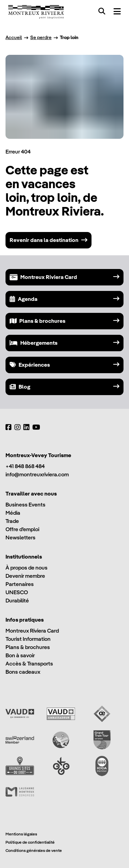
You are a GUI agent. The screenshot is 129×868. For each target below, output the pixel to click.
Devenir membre (25, 576)
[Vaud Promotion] (20, 714)
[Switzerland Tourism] (20, 740)
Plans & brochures (28, 647)
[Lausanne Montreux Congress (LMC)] (20, 792)
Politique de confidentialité (30, 842)
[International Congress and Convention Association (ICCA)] (102, 766)
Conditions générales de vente (34, 850)
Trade (12, 521)
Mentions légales (21, 834)
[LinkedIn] (26, 427)
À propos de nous (26, 568)
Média (13, 513)
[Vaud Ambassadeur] (61, 714)
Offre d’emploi (22, 529)
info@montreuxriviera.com (37, 474)
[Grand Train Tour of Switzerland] (102, 740)
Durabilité (17, 601)
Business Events (25, 505)
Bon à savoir (20, 655)
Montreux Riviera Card (32, 631)
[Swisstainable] (61, 740)
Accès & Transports (29, 664)
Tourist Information (28, 639)
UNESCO (17, 592)
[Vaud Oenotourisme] (102, 714)
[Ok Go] (61, 766)
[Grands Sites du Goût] (20, 766)
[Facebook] (9, 427)
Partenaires (20, 584)
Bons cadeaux (23, 672)
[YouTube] (36, 427)
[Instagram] (18, 427)
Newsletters (20, 537)
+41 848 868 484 (25, 466)
